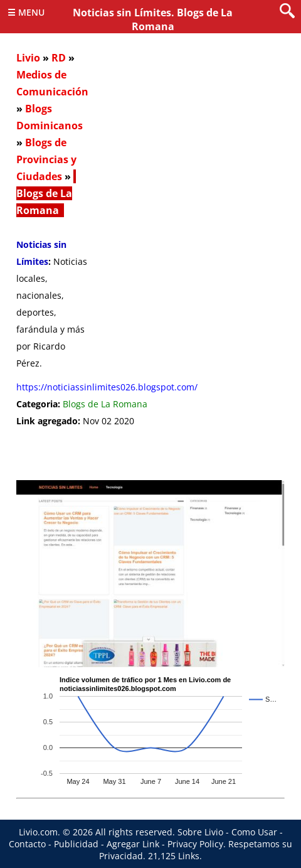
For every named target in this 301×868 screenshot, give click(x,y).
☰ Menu (26, 12)
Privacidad (121, 856)
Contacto (27, 844)
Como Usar (254, 832)
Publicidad (76, 844)
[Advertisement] (150, 217)
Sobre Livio (200, 832)
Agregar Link (133, 844)
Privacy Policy (195, 844)
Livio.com (38, 832)
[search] (287, 12)
